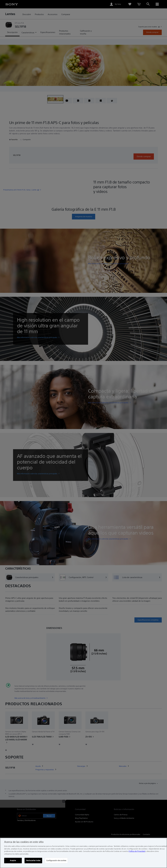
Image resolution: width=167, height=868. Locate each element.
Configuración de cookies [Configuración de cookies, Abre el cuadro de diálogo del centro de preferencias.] (56, 860)
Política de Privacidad (137, 851)
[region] (83, 853)
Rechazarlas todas (33, 860)
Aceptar (13, 860)
